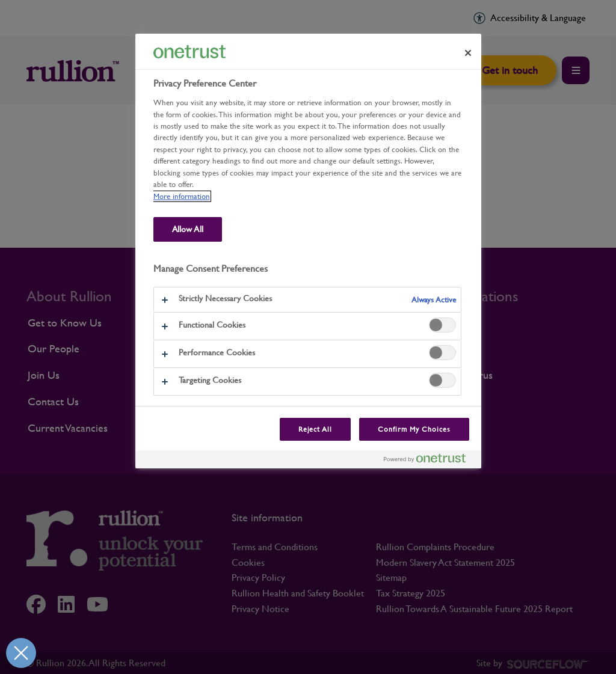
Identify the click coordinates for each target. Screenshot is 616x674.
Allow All (188, 229)
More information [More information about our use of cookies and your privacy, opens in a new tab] (182, 196)
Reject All (316, 429)
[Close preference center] (468, 53)
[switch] (442, 325)
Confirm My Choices (414, 429)
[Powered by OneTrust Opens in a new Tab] (430, 461)
